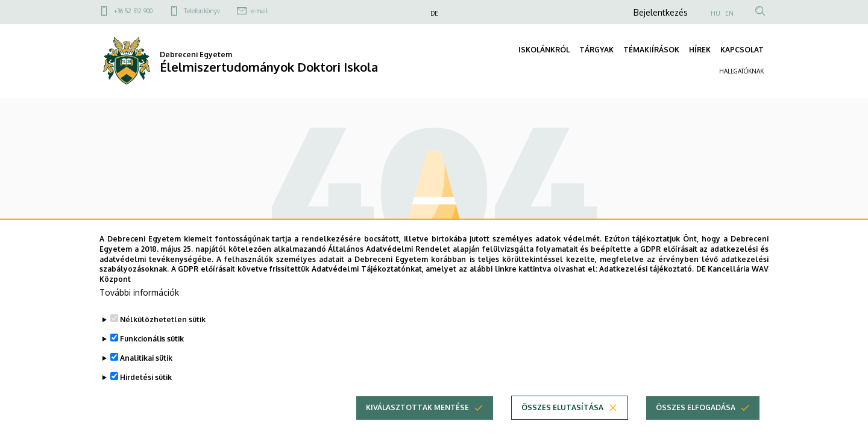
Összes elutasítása (562, 425)
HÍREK (700, 50)
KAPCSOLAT (742, 50)
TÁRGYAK (596, 50)
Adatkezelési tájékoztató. (646, 287)
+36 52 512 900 (133, 11)
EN (729, 13)
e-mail (259, 11)
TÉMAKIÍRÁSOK (651, 50)
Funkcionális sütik (152, 356)
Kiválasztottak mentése (417, 425)
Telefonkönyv (202, 11)
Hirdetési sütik (146, 395)
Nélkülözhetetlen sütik (163, 337)
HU (715, 13)
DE (434, 13)
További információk (139, 310)
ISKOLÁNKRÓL (544, 50)
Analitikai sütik (146, 375)
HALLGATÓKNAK (741, 71)
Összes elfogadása (696, 425)
